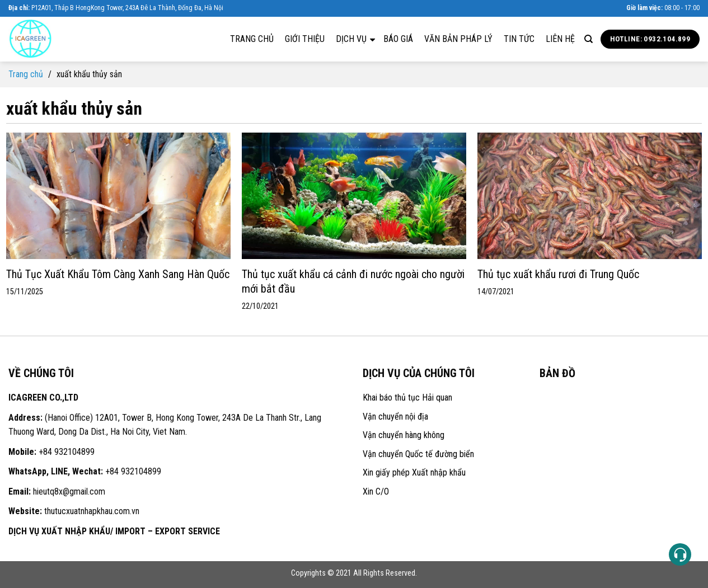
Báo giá (398, 39)
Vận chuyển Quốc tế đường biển (418, 454)
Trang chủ (252, 39)
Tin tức (519, 39)
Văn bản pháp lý (458, 39)
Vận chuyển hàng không (404, 435)
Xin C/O (376, 491)
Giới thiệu (305, 39)
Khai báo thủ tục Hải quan (407, 398)
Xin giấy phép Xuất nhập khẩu (414, 472)
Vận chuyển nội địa (395, 417)
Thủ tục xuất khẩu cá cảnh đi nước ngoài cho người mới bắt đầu (353, 281)
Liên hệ (560, 39)
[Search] (589, 39)
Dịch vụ (355, 39)
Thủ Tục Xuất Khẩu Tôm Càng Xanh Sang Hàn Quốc (118, 274)
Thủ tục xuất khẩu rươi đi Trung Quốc (558, 274)
